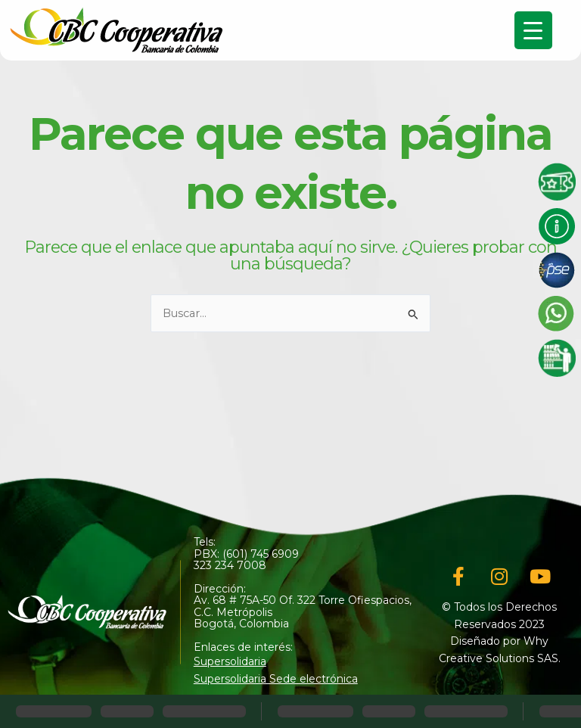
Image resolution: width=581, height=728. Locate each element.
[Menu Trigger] (533, 30)
